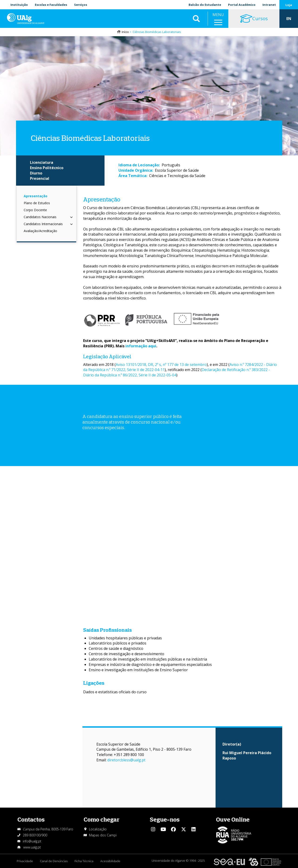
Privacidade (25, 861)
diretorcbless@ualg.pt (126, 760)
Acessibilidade (110, 861)
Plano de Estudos (37, 203)
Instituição (19, 5)
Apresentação (36, 196)
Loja (289, 5)
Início (125, 32)
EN (289, 19)
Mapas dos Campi (103, 835)
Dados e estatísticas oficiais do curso (115, 692)
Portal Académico (242, 5)
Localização (98, 829)
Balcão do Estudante (205, 5)
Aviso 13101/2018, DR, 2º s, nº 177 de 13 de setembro (161, 365)
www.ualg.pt (32, 847)
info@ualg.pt (32, 841)
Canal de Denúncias (54, 861)
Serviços (81, 5)
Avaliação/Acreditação (40, 231)
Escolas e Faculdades (51, 5)
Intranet (269, 5)
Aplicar (196, 19)
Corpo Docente (35, 210)
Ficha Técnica (84, 861)
